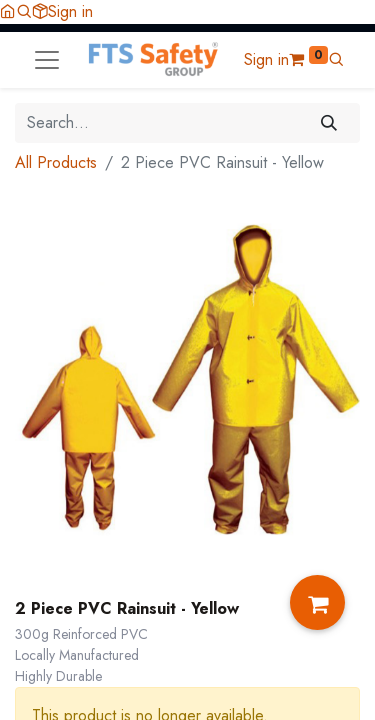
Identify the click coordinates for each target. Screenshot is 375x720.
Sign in (70, 11)
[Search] (329, 123)
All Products (56, 162)
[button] (24, 11)
